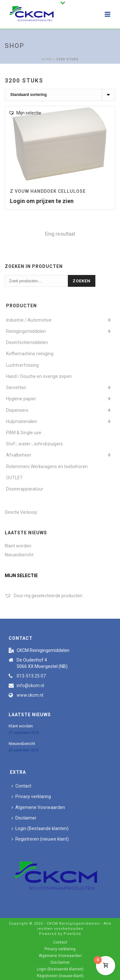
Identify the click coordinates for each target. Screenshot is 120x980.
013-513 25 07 (31, 676)
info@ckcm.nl (30, 686)
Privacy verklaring (31, 796)
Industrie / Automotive (29, 320)
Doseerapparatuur (25, 489)
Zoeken (82, 281)
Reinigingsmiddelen (26, 331)
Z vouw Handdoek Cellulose (48, 191)
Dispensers (17, 410)
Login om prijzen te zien (42, 201)
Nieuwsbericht (19, 555)
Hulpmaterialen (22, 421)
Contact (21, 786)
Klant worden (18, 546)
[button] (25, 113)
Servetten (16, 388)
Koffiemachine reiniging (30, 354)
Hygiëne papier (21, 399)
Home (47, 59)
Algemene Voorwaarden (38, 807)
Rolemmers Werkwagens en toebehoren (47, 466)
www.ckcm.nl (30, 695)
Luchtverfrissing (22, 365)
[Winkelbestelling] (60, 95)
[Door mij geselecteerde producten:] (44, 596)
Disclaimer (24, 818)
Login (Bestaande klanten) (40, 828)
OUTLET (14, 478)
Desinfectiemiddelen (27, 342)
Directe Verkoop (21, 512)
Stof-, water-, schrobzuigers (34, 444)
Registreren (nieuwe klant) (40, 839)
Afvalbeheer (19, 455)
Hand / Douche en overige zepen (39, 376)
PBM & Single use (24, 433)
